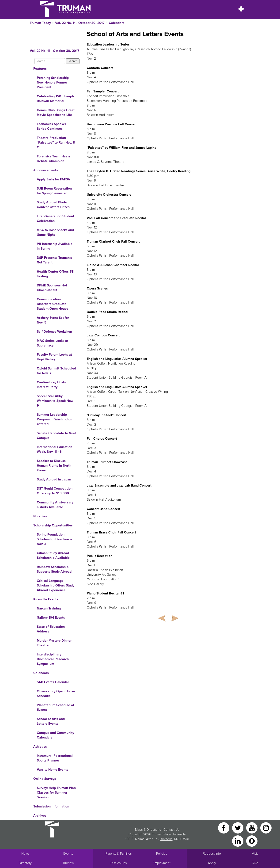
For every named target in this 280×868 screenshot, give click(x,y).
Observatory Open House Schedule (56, 694)
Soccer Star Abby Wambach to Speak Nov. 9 (55, 401)
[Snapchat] (252, 841)
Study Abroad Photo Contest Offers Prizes (53, 205)
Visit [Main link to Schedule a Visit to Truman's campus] (255, 854)
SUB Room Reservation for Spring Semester (54, 191)
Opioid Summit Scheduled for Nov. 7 (56, 371)
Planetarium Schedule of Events (55, 707)
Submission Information (51, 806)
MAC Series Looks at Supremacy (53, 343)
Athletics (40, 747)
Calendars (117, 23)
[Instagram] (266, 828)
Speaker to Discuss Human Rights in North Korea (54, 466)
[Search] (50, 61)
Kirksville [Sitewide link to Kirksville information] (166, 839)
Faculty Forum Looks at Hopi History (54, 357)
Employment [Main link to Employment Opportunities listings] (162, 863)
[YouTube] (252, 828)
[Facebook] (224, 828)
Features (40, 69)
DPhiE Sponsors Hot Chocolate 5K (52, 288)
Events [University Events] (68, 854)
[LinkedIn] (238, 841)
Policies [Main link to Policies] (162, 854)
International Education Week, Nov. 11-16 (55, 449)
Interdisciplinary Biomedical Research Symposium (53, 659)
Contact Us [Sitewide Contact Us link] (171, 830)
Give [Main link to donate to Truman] (255, 863)
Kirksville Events (46, 599)
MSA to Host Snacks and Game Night (55, 232)
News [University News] (25, 854)
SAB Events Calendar (53, 682)
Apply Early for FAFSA (53, 179)
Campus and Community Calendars (55, 735)
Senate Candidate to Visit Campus (56, 436)
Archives (40, 816)
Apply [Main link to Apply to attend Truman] (212, 863)
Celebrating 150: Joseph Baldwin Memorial (55, 99)
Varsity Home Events (53, 770)
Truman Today (40, 23)
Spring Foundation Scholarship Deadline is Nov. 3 (55, 539)
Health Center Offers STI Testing (56, 274)
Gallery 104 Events (51, 618)
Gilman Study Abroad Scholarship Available (53, 555)
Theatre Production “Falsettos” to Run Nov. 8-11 (56, 143)
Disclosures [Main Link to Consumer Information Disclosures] (119, 863)
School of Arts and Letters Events (51, 721)
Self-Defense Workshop (54, 332)
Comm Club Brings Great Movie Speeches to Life (56, 112)
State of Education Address (51, 629)
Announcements (46, 170)
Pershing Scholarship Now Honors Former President (53, 82)
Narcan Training (49, 608)
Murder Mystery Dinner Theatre (54, 643)
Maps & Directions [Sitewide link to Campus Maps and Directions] (148, 830)
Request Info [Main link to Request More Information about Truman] (212, 854)
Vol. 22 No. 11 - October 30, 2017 (80, 23)
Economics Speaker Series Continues (51, 126)
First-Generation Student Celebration (55, 219)
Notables (40, 516)
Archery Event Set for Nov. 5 (53, 320)
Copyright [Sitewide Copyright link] (135, 834)
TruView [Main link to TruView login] (68, 863)
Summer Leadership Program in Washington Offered (55, 419)
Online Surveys (45, 779)
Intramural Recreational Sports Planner (55, 758)
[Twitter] (238, 828)
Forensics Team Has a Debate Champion (53, 159)
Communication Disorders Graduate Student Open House (53, 304)
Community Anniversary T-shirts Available (55, 505)
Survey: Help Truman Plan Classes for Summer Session (56, 793)
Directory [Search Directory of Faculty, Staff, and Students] (25, 863)
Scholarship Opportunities (53, 525)
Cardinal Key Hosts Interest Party (51, 385)
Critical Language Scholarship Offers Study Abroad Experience (56, 585)
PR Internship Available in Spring (55, 246)
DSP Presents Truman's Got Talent (54, 260)
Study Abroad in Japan (54, 479)
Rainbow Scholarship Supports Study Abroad (54, 569)
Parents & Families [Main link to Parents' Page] (119, 854)
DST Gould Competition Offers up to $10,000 (55, 491)
